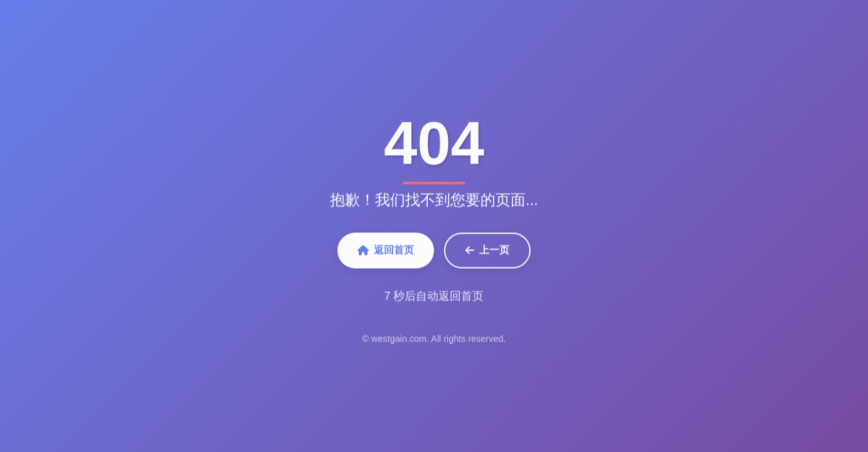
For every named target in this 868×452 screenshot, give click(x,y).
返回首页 (386, 252)
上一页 (487, 252)
